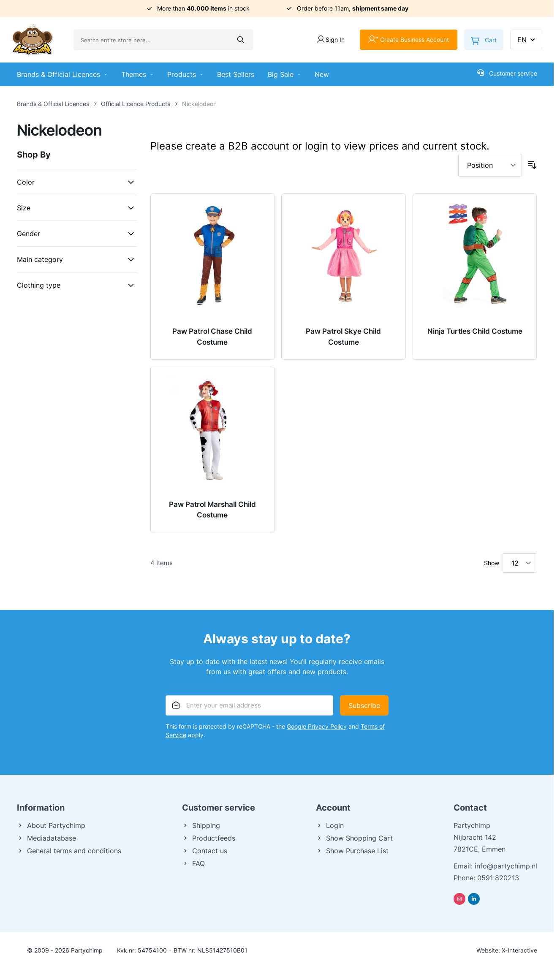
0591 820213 (498, 878)
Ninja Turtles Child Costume (475, 331)
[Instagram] (459, 899)
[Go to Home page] (33, 40)
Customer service (507, 73)
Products (185, 74)
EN (527, 40)
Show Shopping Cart (354, 838)
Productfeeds (209, 838)
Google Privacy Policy (317, 726)
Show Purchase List (352, 851)
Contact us (205, 851)
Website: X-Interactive (507, 950)
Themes (137, 74)
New (322, 74)
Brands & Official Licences (62, 74)
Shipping (201, 825)
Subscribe (364, 705)
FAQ (193, 863)
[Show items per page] (520, 563)
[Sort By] (490, 165)
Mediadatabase (46, 838)
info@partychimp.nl (506, 866)
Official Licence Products (136, 104)
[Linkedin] (474, 899)
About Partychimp (51, 825)
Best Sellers (236, 74)
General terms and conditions (69, 851)
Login (330, 825)
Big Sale (284, 74)
